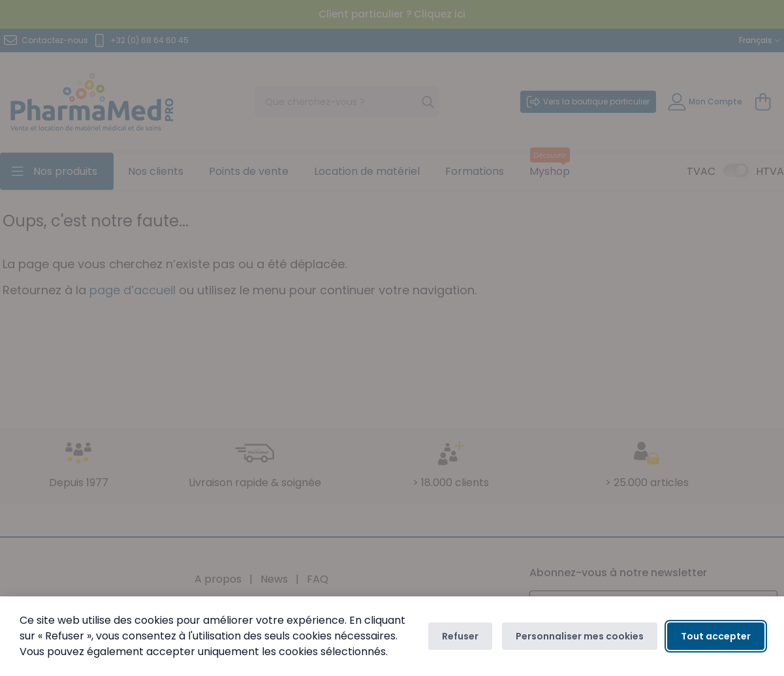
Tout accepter (716, 636)
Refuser (460, 636)
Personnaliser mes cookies (580, 636)
